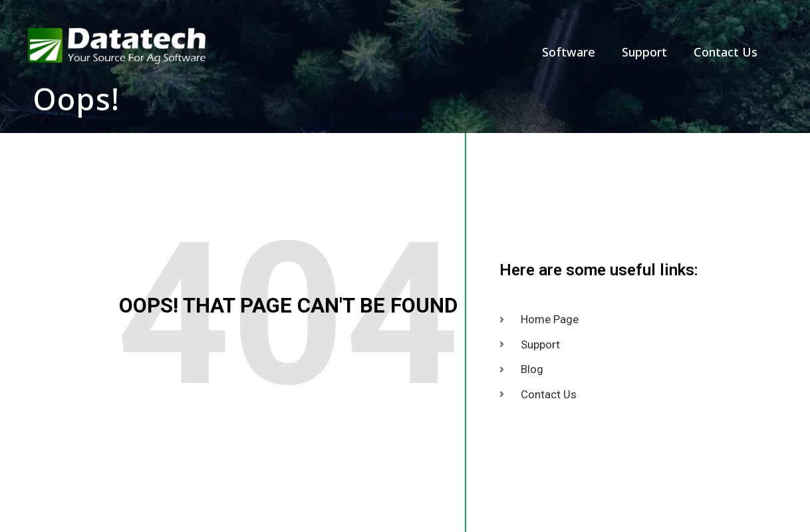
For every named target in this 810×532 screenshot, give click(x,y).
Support (644, 52)
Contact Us (726, 52)
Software (569, 52)
